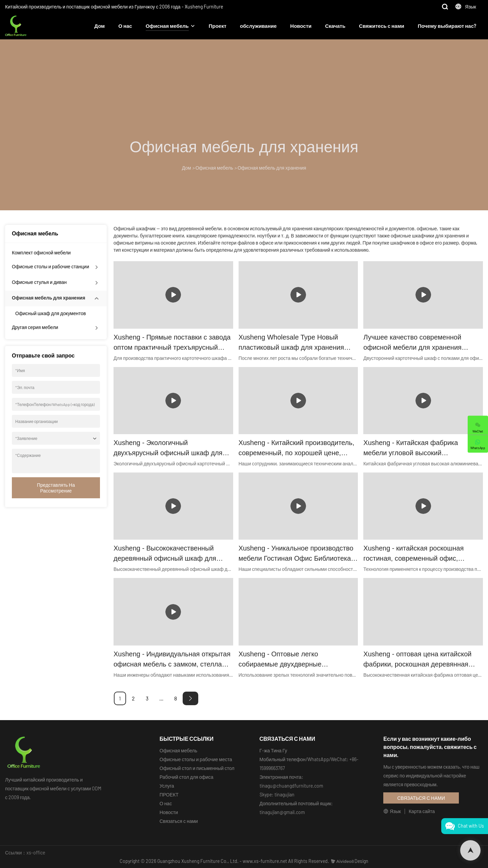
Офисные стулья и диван (39, 282)
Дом (99, 26)
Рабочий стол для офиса (187, 777)
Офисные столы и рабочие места (196, 759)
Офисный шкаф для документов (50, 313)
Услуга (167, 786)
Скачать (335, 26)
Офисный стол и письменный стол (197, 768)
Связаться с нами (179, 821)
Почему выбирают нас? (447, 26)
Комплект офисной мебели (41, 253)
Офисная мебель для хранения (272, 168)
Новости (301, 26)
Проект (218, 26)
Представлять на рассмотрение (56, 488)
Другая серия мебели (35, 327)
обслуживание (258, 26)
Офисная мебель (167, 26)
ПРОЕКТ (169, 795)
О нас (125, 26)
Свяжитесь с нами (382, 26)
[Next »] (190, 698)
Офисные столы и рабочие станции (50, 266)
